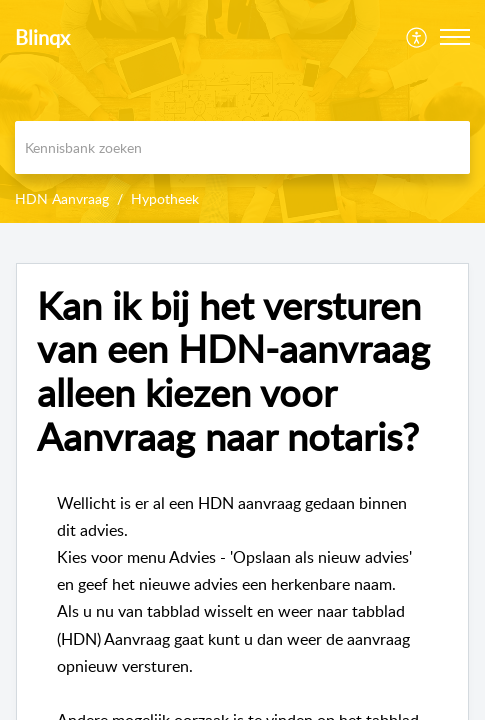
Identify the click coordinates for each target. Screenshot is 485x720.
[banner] (242, 111)
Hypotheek (165, 198)
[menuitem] (417, 37)
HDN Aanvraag (62, 198)
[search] (242, 147)
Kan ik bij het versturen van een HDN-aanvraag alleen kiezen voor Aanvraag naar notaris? (233, 371)
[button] (455, 37)
